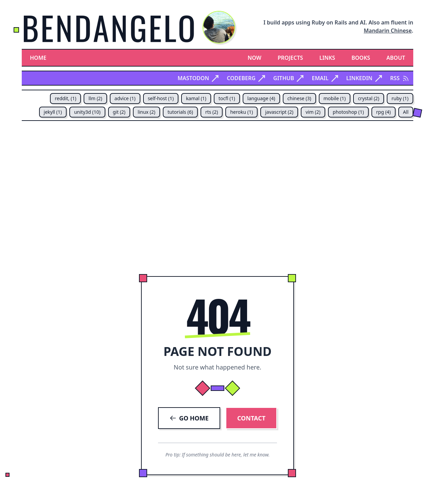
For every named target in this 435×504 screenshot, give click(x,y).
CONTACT (251, 418)
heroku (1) (241, 112)
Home (38, 58)
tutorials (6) (180, 112)
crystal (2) (369, 98)
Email (325, 78)
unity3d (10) (87, 112)
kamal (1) (196, 98)
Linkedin (364, 78)
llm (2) (95, 98)
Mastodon (198, 78)
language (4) (261, 98)
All (406, 112)
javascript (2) (279, 112)
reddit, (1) (65, 98)
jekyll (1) (53, 112)
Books (361, 58)
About (396, 58)
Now (255, 58)
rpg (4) (384, 112)
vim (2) (313, 112)
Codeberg (246, 78)
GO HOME (189, 418)
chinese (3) (299, 98)
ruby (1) (400, 98)
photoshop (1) (348, 112)
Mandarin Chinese (388, 31)
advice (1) (125, 98)
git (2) (119, 112)
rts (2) (212, 112)
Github (288, 78)
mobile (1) (335, 98)
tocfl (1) (227, 98)
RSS (400, 78)
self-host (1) (161, 98)
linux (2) (146, 112)
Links (327, 58)
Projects (290, 58)
